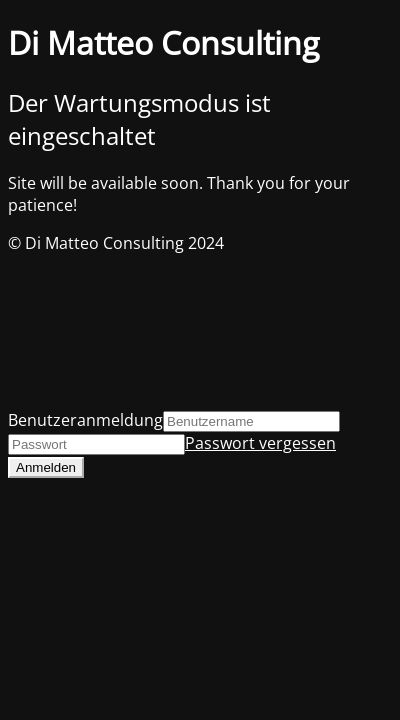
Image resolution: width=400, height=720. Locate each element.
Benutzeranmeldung (85, 420)
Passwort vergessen (260, 443)
